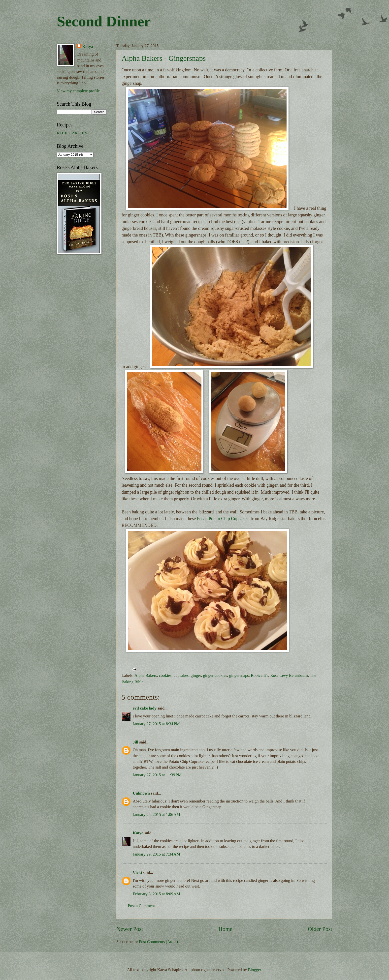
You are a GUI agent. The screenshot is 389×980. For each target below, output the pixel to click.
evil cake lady (145, 708)
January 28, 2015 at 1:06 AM (156, 815)
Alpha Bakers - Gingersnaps (164, 58)
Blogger (255, 970)
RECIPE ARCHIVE (73, 133)
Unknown (141, 793)
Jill (135, 742)
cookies (165, 675)
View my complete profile (78, 91)
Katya (138, 833)
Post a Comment (141, 906)
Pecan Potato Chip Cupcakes (223, 519)
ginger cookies (215, 675)
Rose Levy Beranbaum (289, 675)
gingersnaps (239, 675)
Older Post (320, 929)
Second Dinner (104, 21)
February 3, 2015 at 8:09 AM (156, 894)
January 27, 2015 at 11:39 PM (157, 775)
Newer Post (130, 929)
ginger (196, 675)
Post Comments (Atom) (158, 942)
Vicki (137, 873)
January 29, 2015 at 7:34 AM (156, 854)
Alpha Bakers (146, 675)
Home (225, 929)
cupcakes (181, 675)
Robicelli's (259, 675)
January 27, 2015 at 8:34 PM (156, 724)
